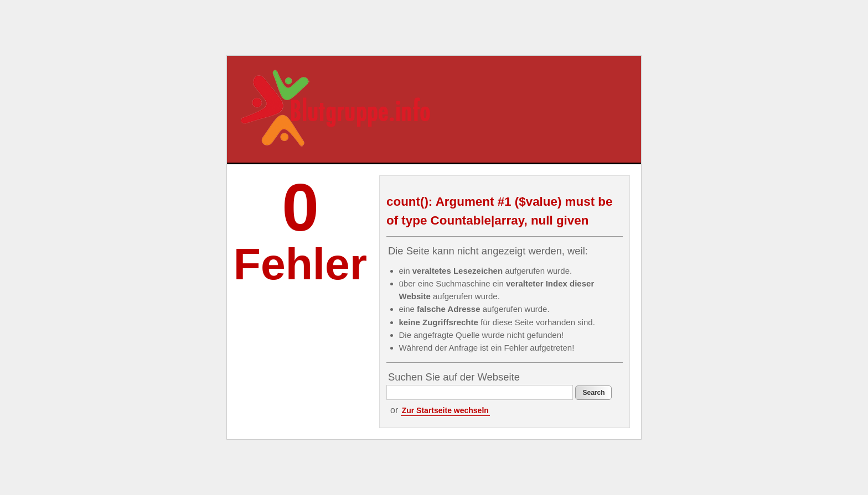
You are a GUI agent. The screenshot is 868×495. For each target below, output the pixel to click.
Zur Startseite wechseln (445, 410)
